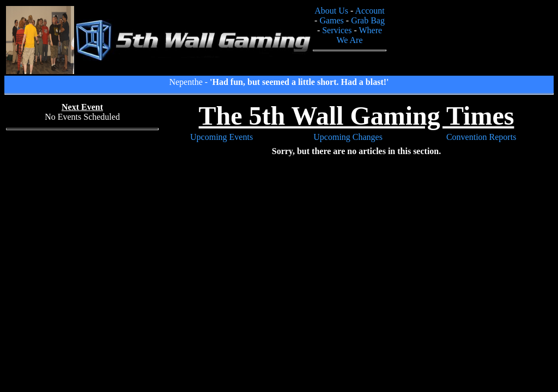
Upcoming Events (222, 137)
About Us (331, 11)
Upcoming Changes (348, 137)
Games (331, 20)
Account (370, 11)
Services (337, 30)
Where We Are (359, 35)
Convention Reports (481, 137)
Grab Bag (368, 20)
